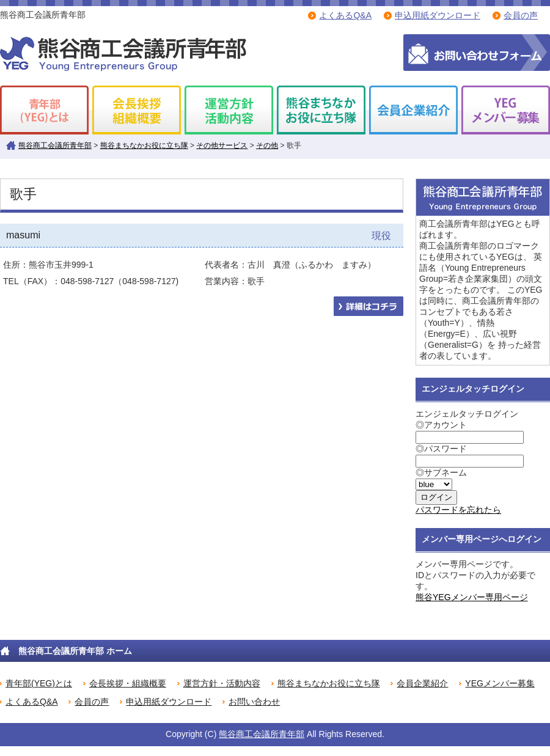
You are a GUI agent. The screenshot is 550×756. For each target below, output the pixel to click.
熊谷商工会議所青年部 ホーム (75, 651)
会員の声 (521, 15)
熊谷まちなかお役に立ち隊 (144, 145)
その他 (267, 145)
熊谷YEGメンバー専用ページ (472, 597)
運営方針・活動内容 (222, 683)
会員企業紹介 (422, 683)
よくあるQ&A (345, 15)
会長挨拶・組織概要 (128, 683)
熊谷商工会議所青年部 (55, 145)
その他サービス (222, 145)
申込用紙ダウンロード (438, 15)
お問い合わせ (254, 702)
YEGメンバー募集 (500, 683)
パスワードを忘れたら (458, 510)
